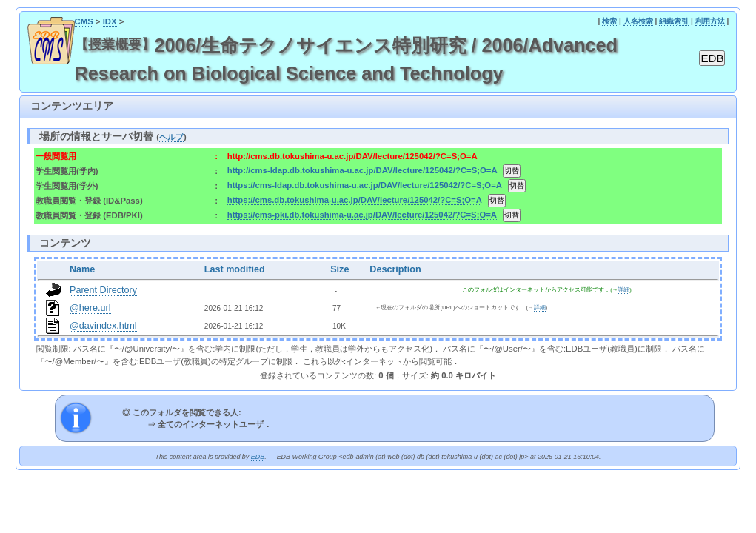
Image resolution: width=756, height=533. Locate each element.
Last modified (235, 269)
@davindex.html (103, 326)
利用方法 (710, 21)
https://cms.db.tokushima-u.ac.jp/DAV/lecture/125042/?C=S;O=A (355, 200)
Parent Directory (103, 290)
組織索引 (674, 21)
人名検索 (638, 21)
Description (395, 269)
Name (82, 269)
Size (339, 269)
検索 (609, 21)
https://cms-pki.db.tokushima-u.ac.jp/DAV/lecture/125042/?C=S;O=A (362, 215)
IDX (110, 21)
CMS (84, 21)
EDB (258, 457)
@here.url (90, 308)
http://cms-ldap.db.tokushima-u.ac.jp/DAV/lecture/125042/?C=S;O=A (362, 170)
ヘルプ (171, 137)
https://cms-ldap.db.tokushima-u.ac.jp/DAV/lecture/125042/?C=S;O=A (365, 185)
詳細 (623, 290)
